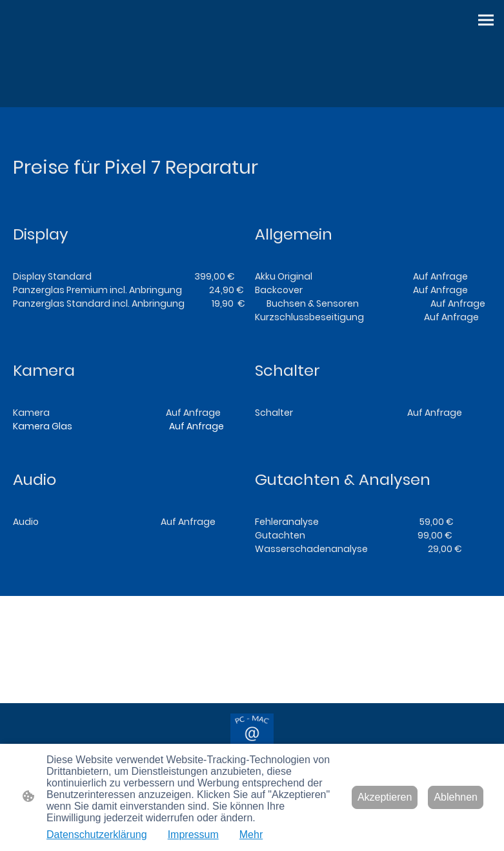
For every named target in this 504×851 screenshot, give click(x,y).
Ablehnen (456, 797)
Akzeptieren (385, 797)
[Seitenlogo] (252, 735)
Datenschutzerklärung (97, 835)
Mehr (251, 835)
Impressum (193, 835)
